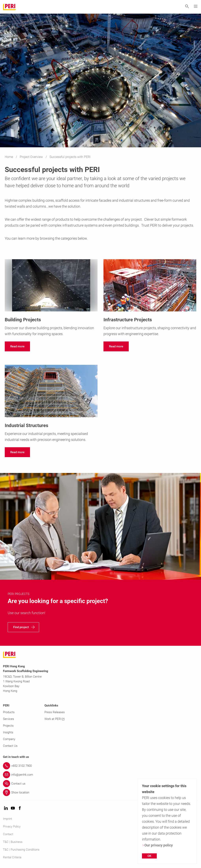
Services (8, 719)
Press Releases (55, 712)
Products (9, 712)
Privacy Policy (12, 826)
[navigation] (17, 346)
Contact (8, 834)
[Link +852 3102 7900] (100, 766)
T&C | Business (13, 842)
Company (9, 739)
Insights (8, 732)
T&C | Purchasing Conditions (21, 850)
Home (9, 157)
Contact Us (10, 746)
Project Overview (32, 157)
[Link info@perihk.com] (100, 775)
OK (149, 856)
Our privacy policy (157, 845)
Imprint (8, 819)
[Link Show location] (100, 792)
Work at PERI (54, 719)
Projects (8, 726)
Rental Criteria (12, 857)
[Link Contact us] (100, 784)
